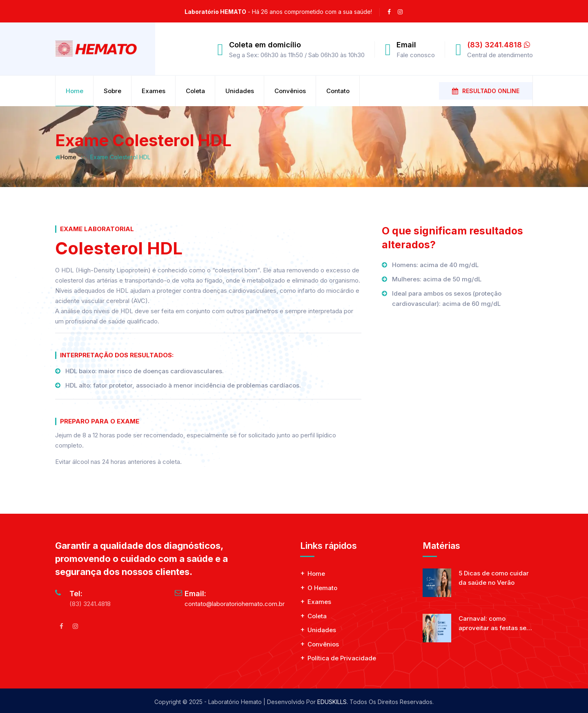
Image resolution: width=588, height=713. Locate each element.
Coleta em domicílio (265, 45)
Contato (338, 91)
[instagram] (400, 12)
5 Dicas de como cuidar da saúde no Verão (494, 578)
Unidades (240, 91)
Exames (154, 91)
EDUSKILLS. (333, 702)
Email (406, 45)
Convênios (290, 91)
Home (75, 91)
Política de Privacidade (342, 658)
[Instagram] (75, 626)
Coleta (195, 91)
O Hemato (322, 588)
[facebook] (389, 12)
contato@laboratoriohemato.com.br (235, 604)
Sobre (112, 91)
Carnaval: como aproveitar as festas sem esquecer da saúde (495, 624)
